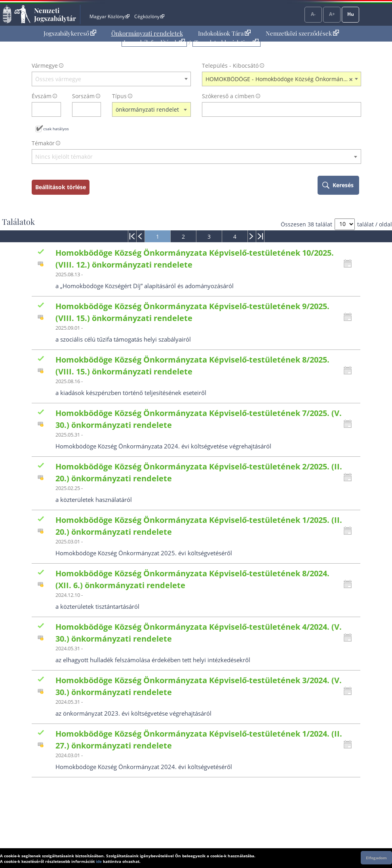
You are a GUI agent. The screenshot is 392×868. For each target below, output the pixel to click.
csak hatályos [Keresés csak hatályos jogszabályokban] (56, 129)
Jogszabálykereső (70, 33)
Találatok (18, 222)
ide (99, 861)
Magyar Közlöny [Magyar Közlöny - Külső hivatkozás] (109, 16)
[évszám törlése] (55, 109)
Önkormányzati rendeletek (147, 33)
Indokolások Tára (224, 33)
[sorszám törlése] (95, 109)
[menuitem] (70, 33)
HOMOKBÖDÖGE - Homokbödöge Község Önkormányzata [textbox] (281, 79)
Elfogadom (376, 858)
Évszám (42, 96)
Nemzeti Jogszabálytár (55, 14)
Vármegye (45, 66)
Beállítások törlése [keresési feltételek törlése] (61, 187)
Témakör (43, 143)
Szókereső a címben (228, 96)
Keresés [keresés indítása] (343, 185)
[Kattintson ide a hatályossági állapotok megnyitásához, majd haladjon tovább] (350, 264)
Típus (119, 96)
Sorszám (83, 96)
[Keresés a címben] (276, 109)
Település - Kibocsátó (230, 66)
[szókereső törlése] (355, 109)
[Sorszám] (82, 109)
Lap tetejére (381, 832)
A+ (332, 14)
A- (313, 14)
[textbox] (111, 79)
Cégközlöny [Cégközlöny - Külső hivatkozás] (149, 16)
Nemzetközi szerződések (302, 33)
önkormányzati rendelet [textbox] (147, 109)
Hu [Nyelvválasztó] (351, 14)
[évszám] (41, 109)
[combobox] (111, 79)
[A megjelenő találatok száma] (345, 224)
